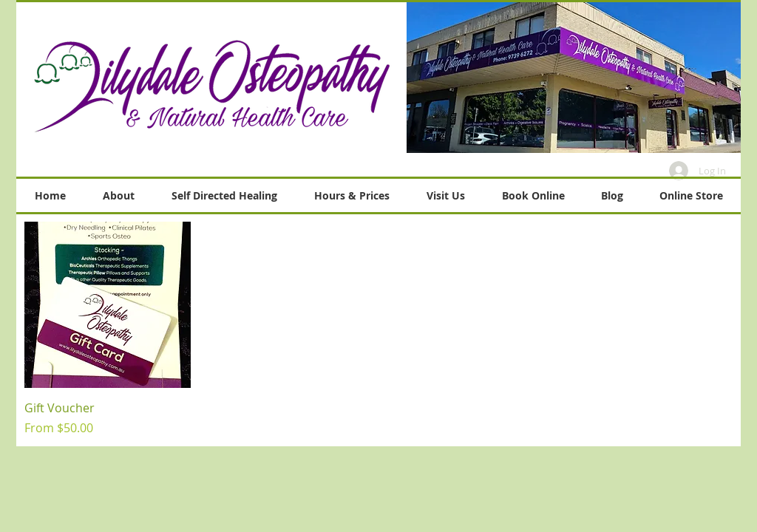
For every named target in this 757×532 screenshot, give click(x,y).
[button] (574, 77)
